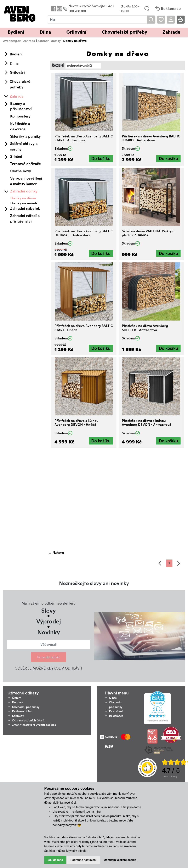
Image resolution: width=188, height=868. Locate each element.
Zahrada (29, 41)
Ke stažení (116, 711)
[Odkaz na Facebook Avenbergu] (53, 9)
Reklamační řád (22, 711)
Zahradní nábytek (25, 208)
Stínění (16, 156)
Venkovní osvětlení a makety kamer (26, 181)
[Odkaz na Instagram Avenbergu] (59, 9)
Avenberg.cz (12, 41)
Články (16, 698)
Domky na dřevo (23, 198)
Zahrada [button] (171, 32)
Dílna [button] (45, 32)
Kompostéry (20, 116)
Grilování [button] (76, 32)
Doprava (18, 702)
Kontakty (18, 716)
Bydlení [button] (16, 32)
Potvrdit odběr (49, 657)
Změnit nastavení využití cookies (34, 725)
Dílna (14, 63)
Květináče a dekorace (20, 126)
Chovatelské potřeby (20, 84)
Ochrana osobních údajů (28, 720)
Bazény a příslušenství (21, 106)
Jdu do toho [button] (55, 860)
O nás (113, 698)
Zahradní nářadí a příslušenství (25, 218)
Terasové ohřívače (25, 164)
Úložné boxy (21, 171)
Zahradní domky (49, 41)
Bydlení (16, 54)
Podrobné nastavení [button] (83, 860)
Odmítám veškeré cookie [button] (120, 860)
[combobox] (83, 66)
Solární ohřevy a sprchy (24, 146)
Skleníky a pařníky (25, 136)
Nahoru (58, 553)
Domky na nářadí (24, 203)
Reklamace (116, 716)
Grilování (18, 72)
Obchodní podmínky (26, 707)
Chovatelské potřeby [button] (124, 32)
